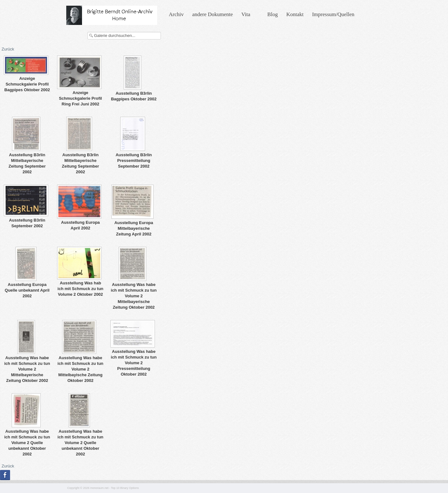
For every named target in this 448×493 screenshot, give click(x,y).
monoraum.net (99, 488)
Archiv (176, 14)
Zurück (8, 49)
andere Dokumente (212, 14)
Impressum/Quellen (333, 14)
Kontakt (295, 14)
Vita (246, 14)
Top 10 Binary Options (125, 488)
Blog (272, 14)
